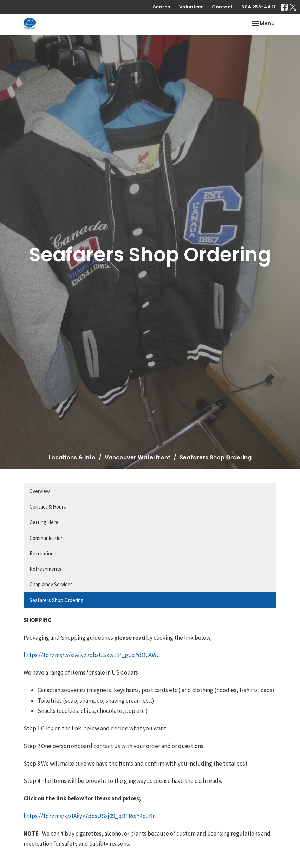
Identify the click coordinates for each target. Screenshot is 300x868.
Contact (222, 7)
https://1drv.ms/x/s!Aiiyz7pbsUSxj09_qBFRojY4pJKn (90, 816)
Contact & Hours (48, 507)
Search (162, 7)
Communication (47, 538)
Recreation (42, 553)
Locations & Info (72, 457)
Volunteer (191, 7)
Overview (40, 491)
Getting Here (44, 522)
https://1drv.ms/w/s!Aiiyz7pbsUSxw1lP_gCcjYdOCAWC (92, 655)
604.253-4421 (258, 7)
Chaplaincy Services (51, 584)
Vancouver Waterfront (138, 457)
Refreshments (45, 569)
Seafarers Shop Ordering (57, 600)
